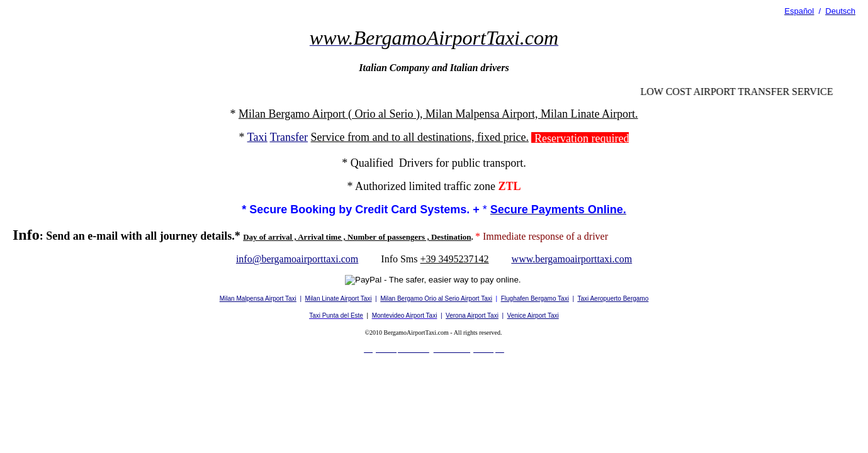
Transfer (289, 137)
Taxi (257, 137)
